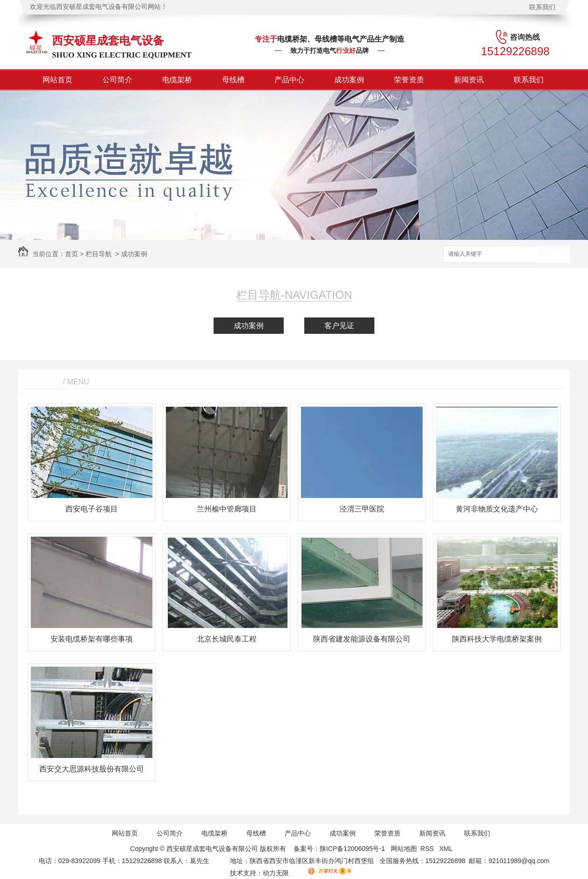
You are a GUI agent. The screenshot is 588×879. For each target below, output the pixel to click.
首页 (72, 254)
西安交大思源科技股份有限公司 (92, 769)
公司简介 (117, 80)
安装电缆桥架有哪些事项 (92, 639)
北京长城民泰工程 (227, 639)
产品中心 (289, 80)
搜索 (553, 255)
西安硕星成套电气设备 (108, 40)
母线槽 (233, 80)
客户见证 (339, 326)
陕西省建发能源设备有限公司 (362, 639)
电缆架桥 (177, 80)
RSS (428, 849)
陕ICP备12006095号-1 (352, 849)
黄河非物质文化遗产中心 (497, 509)
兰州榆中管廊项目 (227, 509)
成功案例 (349, 80)
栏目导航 (99, 254)
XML (447, 849)
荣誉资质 (409, 80)
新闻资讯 (469, 80)
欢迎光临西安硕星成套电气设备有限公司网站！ (99, 7)
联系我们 (542, 7)
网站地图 (404, 849)
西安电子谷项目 (92, 509)
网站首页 (57, 80)
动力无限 (276, 873)
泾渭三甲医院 (362, 509)
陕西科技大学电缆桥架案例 (497, 639)
